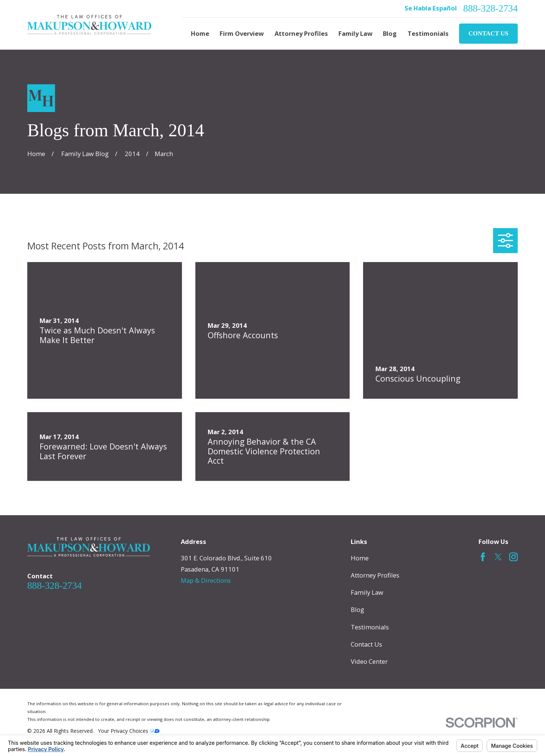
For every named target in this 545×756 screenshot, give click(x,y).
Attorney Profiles (375, 575)
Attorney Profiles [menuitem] (301, 33)
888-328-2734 (490, 9)
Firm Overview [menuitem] (242, 33)
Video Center (369, 661)
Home (360, 558)
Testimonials (370, 627)
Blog (357, 609)
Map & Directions (206, 580)
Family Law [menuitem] (355, 33)
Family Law (367, 592)
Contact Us (488, 33)
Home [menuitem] (200, 33)
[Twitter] (498, 557)
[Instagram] (513, 557)
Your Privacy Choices (129, 731)
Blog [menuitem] (390, 33)
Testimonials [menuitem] (428, 33)
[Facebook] (483, 557)
